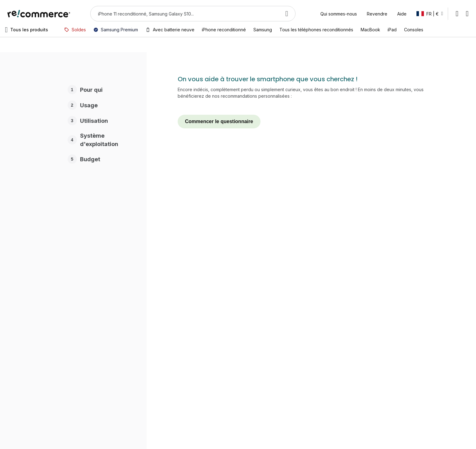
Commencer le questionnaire (219, 121)
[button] (430, 14)
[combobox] (184, 14)
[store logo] (39, 14)
